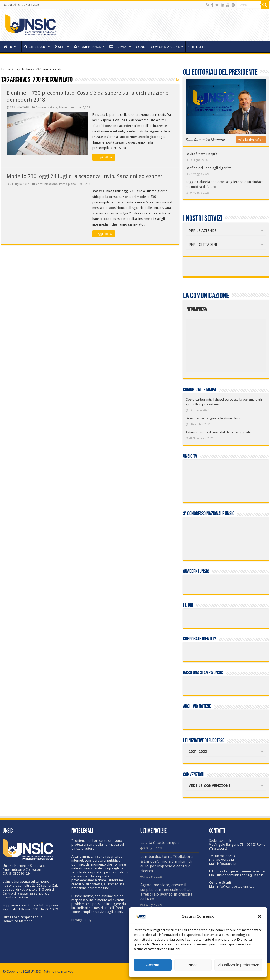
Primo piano (67, 107)
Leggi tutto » (104, 157)
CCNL (141, 47)
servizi (119, 47)
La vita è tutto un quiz (201, 154)
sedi (60, 47)
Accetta (153, 965)
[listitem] (243, 343)
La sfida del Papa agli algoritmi (209, 168)
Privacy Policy (81, 920)
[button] (259, 916)
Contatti (197, 47)
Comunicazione (165, 47)
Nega (193, 965)
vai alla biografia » (251, 140)
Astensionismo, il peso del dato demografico (220, 432)
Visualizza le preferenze (238, 965)
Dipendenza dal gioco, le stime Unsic (213, 418)
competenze (88, 47)
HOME (11, 47)
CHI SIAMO (35, 47)
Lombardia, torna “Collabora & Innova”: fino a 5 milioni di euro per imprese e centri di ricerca (167, 864)
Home (6, 69)
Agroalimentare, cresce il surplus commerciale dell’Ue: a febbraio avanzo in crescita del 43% (166, 892)
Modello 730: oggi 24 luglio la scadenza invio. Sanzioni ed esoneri (85, 176)
